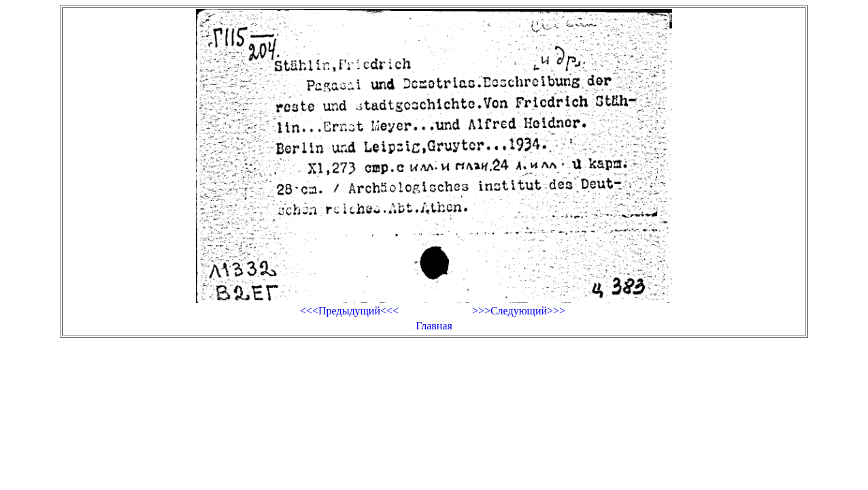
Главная (434, 326)
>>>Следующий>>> (519, 311)
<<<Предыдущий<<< (349, 311)
